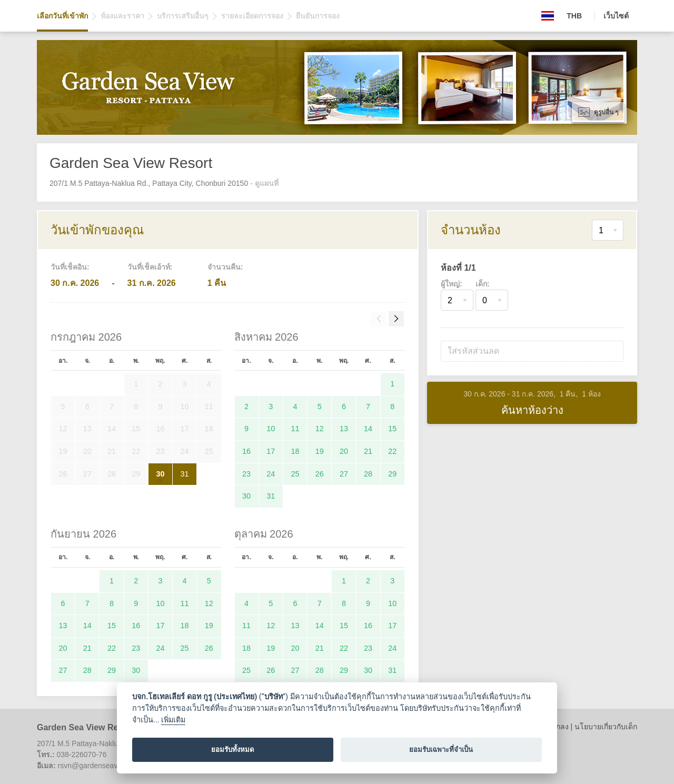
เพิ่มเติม (173, 720)
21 (368, 451)
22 (392, 451)
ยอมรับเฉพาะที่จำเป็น (441, 750)
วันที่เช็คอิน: (70, 267)
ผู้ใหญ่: (452, 284)
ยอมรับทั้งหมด (233, 750)
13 (344, 429)
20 (344, 451)
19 (320, 451)
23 (246, 474)
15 (392, 429)
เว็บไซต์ (616, 16)
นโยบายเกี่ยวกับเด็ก (606, 727)
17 (271, 451)
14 (368, 429)
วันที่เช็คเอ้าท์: (150, 267)
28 (368, 474)
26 (320, 474)
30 (160, 474)
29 (392, 474)
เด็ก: (483, 284)
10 (271, 429)
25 (295, 474)
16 (246, 451)
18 (295, 451)
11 (295, 429)
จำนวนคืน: (225, 267)
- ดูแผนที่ (264, 183)
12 (320, 429)
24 (271, 474)
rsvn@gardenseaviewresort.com (111, 766)
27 (344, 474)
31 (185, 474)
